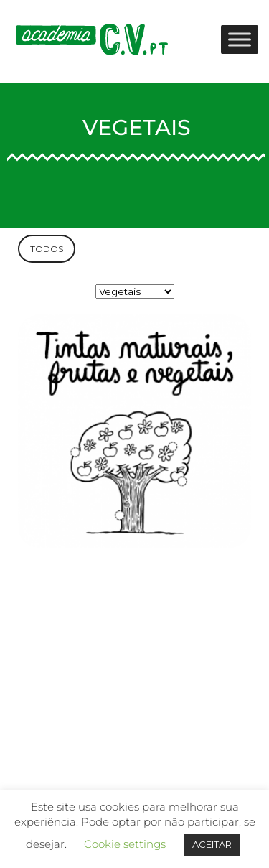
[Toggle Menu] (240, 39)
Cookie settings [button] (125, 844)
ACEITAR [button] (212, 844)
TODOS (47, 249)
